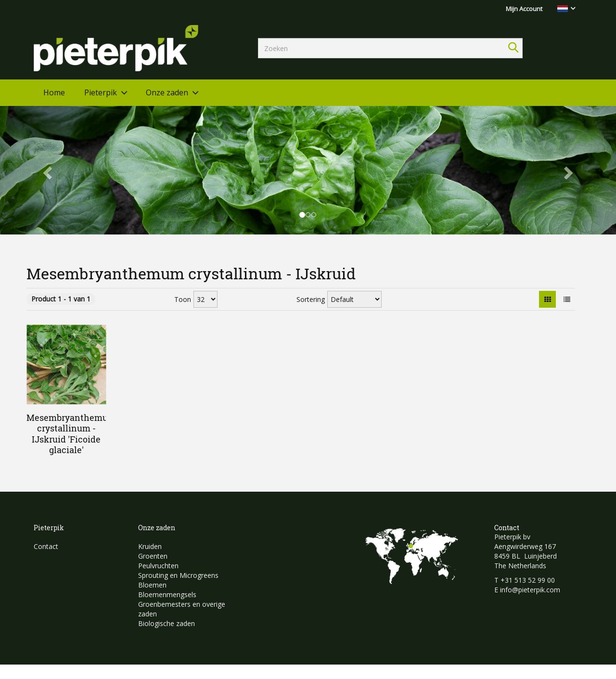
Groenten (153, 556)
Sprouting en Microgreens (178, 575)
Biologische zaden (167, 623)
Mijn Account (524, 9)
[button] (46, 170)
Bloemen (152, 585)
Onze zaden (167, 92)
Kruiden (150, 546)
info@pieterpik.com (530, 590)
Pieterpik (101, 92)
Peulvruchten (158, 566)
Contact (46, 546)
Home (54, 92)
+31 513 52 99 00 (528, 580)
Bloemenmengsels (167, 594)
